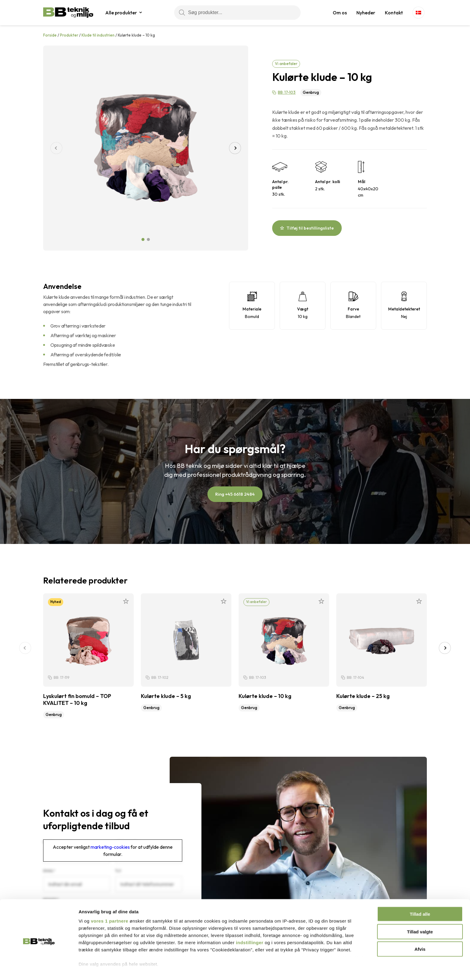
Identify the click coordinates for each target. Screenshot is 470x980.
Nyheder (366, 13)
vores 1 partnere (110, 899)
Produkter (69, 35)
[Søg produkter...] (237, 13)
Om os (340, 13)
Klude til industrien (98, 35)
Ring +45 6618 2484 (235, 494)
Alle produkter (121, 13)
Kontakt (394, 13)
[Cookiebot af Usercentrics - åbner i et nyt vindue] (39, 968)
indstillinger (250, 921)
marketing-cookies (110, 847)
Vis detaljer (312, 968)
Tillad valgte (420, 910)
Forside (50, 35)
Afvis (420, 927)
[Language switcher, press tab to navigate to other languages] (418, 13)
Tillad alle (420, 892)
